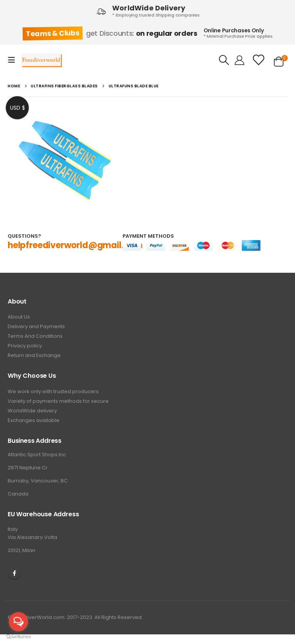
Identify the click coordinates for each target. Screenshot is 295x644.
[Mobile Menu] (14, 60)
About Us (19, 317)
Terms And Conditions (35, 336)
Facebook (14, 573)
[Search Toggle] (224, 60)
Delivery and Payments (36, 326)
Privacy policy (25, 346)
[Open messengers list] (18, 622)
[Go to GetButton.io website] (18, 636)
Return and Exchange (34, 355)
